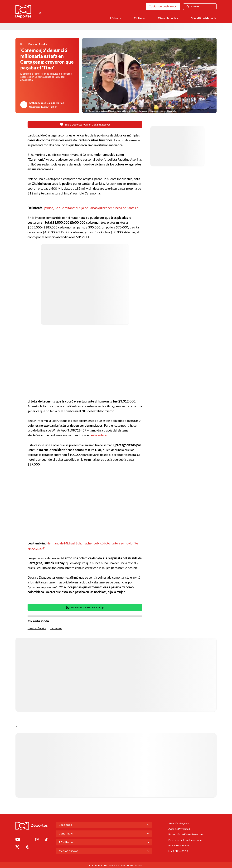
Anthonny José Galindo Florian (46, 103)
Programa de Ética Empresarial (185, 839)
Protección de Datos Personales (186, 834)
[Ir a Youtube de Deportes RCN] (18, 839)
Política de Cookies (179, 845)
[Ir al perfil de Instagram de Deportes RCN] (37, 839)
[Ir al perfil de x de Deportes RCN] (17, 847)
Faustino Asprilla (37, 627)
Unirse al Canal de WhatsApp (85, 607)
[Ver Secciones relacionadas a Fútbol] (121, 18)
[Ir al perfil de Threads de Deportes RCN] (28, 847)
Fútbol (114, 18)
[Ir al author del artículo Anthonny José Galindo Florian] (24, 105)
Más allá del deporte (204, 18)
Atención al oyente (179, 823)
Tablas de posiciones (163, 7)
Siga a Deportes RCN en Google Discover (85, 125)
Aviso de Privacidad (179, 828)
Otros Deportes (168, 18)
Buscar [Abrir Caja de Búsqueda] (193, 7)
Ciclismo (139, 18)
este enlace (99, 435)
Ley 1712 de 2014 (178, 850)
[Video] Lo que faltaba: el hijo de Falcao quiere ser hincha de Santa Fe (91, 208)
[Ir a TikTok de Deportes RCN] (46, 839)
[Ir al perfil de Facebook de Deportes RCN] (27, 839)
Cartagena (56, 627)
